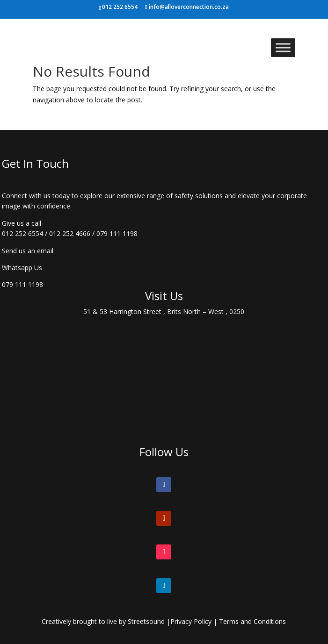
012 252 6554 (22, 233)
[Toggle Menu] (283, 47)
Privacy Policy (191, 621)
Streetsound (146, 621)
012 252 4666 (70, 233)
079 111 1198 (117, 233)
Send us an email (28, 251)
